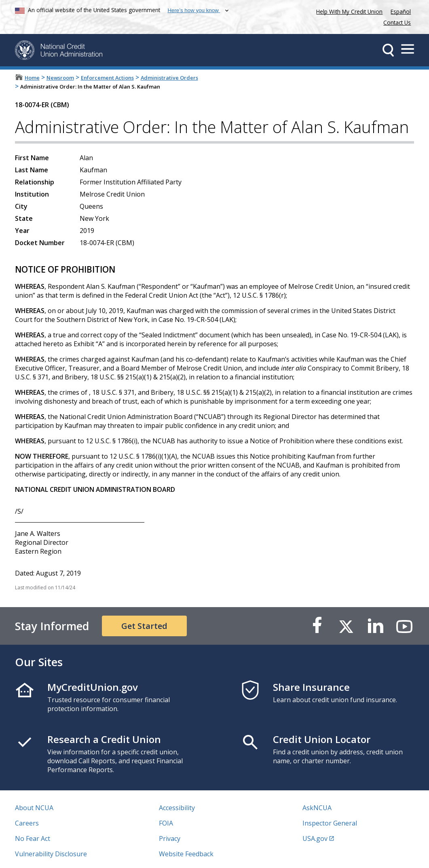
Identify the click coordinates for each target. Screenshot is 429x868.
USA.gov (315, 838)
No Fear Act (33, 838)
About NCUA (34, 808)
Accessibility (177, 808)
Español (401, 12)
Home (32, 78)
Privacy (170, 838)
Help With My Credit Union (348, 11)
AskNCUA (317, 808)
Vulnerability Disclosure (51, 854)
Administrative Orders (169, 78)
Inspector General (330, 823)
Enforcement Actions (107, 78)
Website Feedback (186, 854)
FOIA (166, 823)
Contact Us (397, 22)
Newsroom (60, 78)
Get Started (144, 626)
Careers (27, 823)
